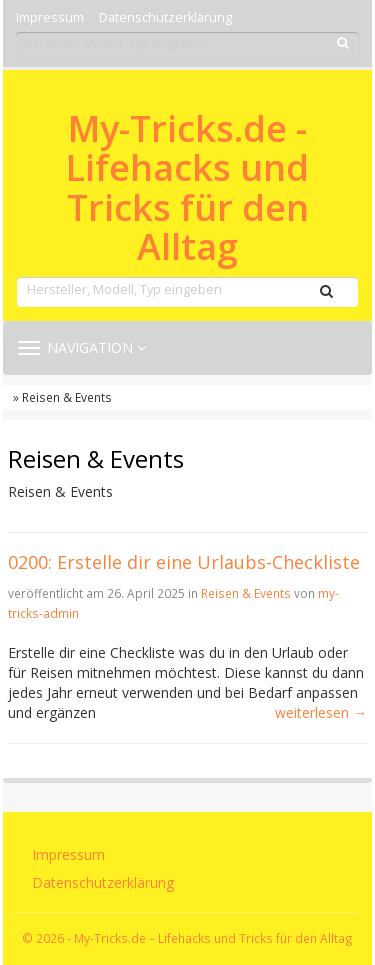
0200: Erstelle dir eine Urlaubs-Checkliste (184, 562)
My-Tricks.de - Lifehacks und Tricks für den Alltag (187, 188)
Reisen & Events (246, 593)
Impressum (50, 17)
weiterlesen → (321, 712)
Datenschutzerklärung (165, 17)
